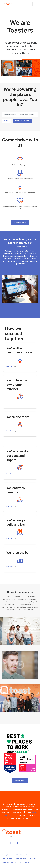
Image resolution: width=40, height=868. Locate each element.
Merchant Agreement (21, 859)
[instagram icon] (11, 844)
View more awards (20, 781)
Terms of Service (7, 859)
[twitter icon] (23, 844)
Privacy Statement (8, 855)
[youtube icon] (30, 844)
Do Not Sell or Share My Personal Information (16, 862)
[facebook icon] (5, 844)
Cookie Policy (33, 859)
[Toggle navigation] (35, 4)
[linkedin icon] (17, 844)
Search (6, 121)
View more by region (20, 222)
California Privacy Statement (24, 855)
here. (31, 819)
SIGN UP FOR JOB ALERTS (22, 121)
